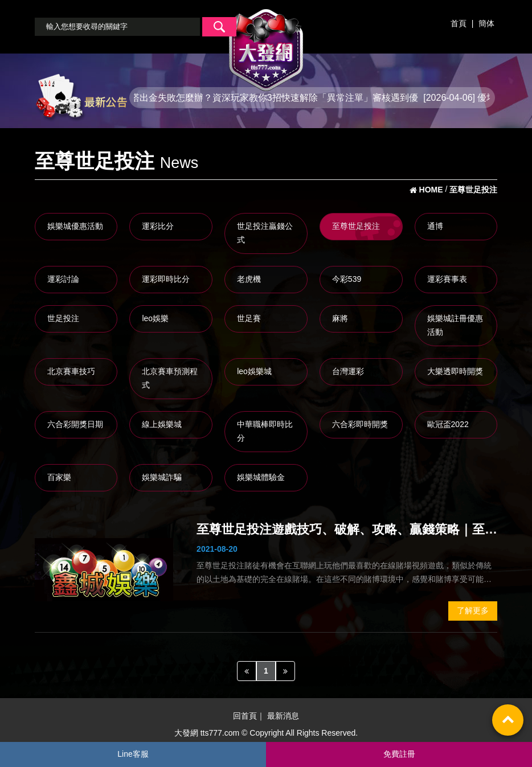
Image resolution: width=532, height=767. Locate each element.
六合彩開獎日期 (75, 424)
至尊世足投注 (356, 226)
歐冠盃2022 (448, 424)
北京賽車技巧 (71, 371)
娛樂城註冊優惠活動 (455, 325)
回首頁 (245, 716)
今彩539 (347, 279)
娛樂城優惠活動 (75, 226)
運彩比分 (158, 226)
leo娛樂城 (254, 371)
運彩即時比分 (166, 279)
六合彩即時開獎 (360, 424)
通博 (435, 226)
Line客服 (133, 754)
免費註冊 (399, 754)
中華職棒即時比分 (265, 431)
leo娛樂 (155, 318)
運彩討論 (63, 279)
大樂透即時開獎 (455, 371)
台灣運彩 (348, 371)
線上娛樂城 (162, 424)
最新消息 (283, 716)
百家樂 (59, 477)
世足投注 (63, 318)
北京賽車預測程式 (170, 378)
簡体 (486, 23)
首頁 (459, 23)
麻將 (340, 318)
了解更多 (473, 610)
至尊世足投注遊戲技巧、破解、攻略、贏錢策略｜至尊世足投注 (347, 531)
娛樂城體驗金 (261, 477)
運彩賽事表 (447, 279)
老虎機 (249, 279)
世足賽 (249, 318)
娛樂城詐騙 (162, 477)
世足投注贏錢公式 (265, 233)
